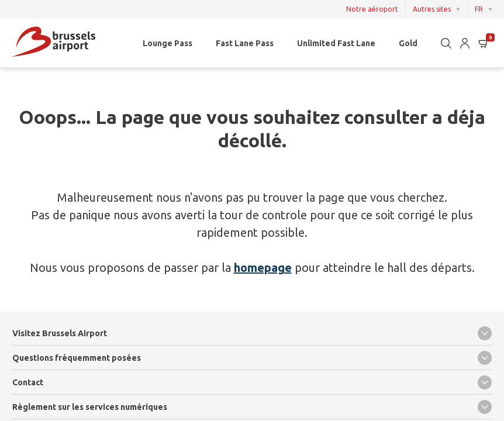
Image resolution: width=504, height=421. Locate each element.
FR (479, 9)
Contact (252, 382)
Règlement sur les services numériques (252, 407)
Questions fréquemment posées (252, 358)
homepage (263, 268)
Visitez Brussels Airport (252, 333)
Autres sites (432, 9)
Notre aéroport (372, 9)
